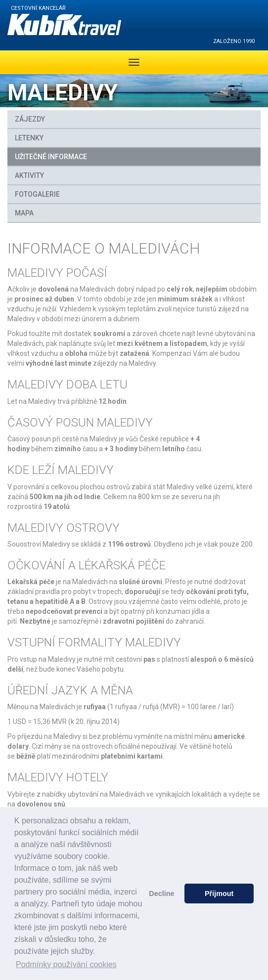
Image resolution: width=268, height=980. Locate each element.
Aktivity (29, 175)
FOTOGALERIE (37, 194)
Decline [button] (161, 894)
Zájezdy (30, 119)
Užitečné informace (51, 157)
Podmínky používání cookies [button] (66, 964)
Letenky (29, 138)
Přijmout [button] (219, 894)
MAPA (24, 213)
